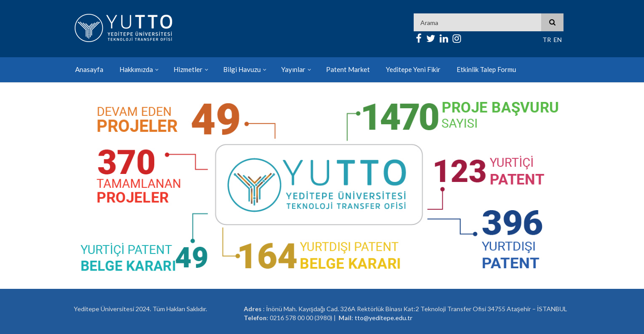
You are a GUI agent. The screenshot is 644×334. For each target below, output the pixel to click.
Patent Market (348, 69)
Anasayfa (89, 69)
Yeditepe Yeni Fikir (413, 69)
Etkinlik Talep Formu (486, 69)
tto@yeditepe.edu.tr (383, 318)
